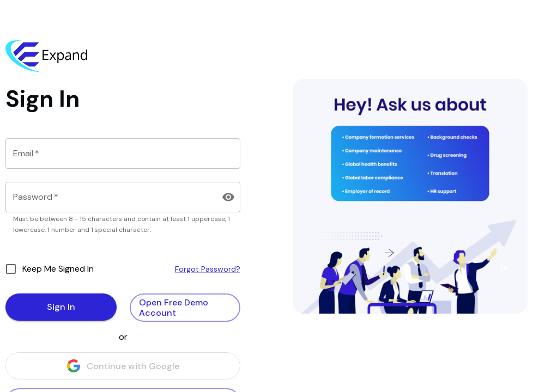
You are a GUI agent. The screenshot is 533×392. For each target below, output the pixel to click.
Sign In (61, 307)
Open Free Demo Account (185, 308)
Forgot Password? (208, 269)
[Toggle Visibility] (228, 197)
